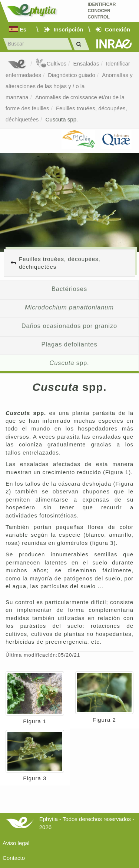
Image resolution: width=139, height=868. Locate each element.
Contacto (14, 858)
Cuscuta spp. (62, 119)
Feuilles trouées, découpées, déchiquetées (60, 263)
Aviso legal (16, 843)
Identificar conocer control (102, 11)
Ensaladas (86, 63)
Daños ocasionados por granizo (69, 326)
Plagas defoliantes (69, 344)
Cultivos (51, 63)
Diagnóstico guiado (72, 75)
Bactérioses (69, 289)
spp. (69, 363)
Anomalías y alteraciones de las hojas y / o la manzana (69, 86)
